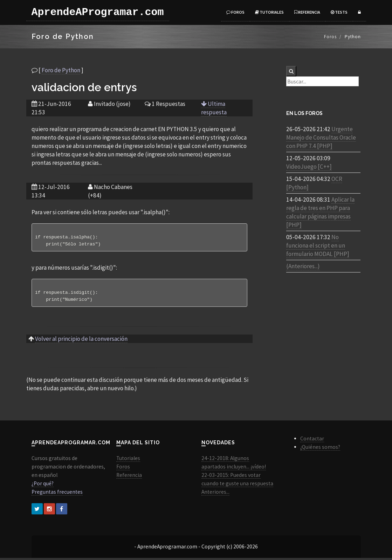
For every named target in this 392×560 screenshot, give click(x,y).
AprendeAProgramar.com (98, 12)
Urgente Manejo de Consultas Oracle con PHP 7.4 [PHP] (321, 137)
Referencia (307, 12)
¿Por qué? (43, 485)
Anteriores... (215, 494)
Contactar (312, 441)
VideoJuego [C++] (309, 167)
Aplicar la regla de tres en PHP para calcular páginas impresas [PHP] (320, 212)
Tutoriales (269, 12)
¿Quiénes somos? (320, 449)
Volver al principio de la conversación (81, 341)
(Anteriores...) (303, 266)
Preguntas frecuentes (57, 494)
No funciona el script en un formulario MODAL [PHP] (318, 245)
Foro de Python (61, 70)
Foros (235, 12)
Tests (339, 12)
